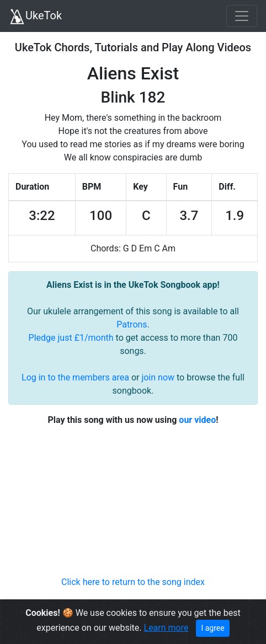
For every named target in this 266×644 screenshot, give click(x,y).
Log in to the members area (75, 377)
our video (197, 420)
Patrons (132, 324)
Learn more (166, 628)
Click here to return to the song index (133, 582)
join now (158, 377)
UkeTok (35, 17)
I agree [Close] (212, 628)
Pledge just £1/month (71, 338)
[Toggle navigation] (242, 16)
